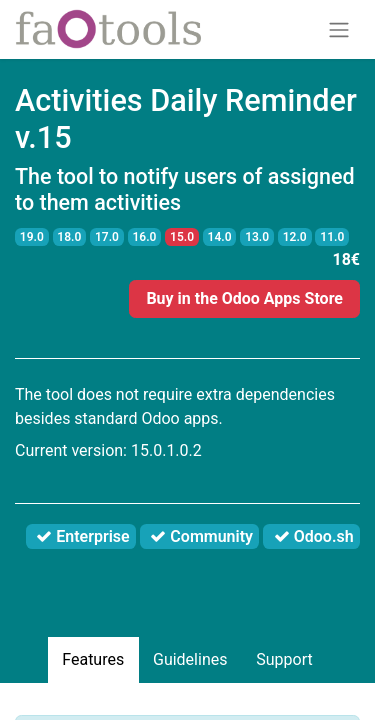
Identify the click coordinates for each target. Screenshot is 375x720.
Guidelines (190, 659)
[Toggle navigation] (339, 29)
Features (93, 659)
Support (284, 659)
